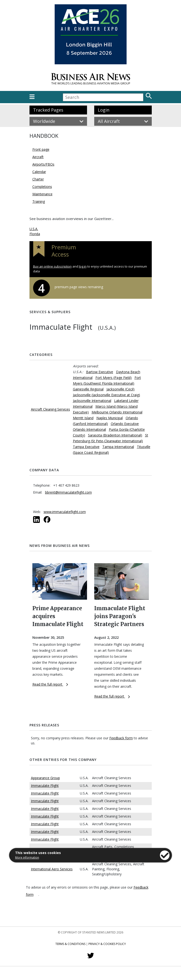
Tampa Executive (86, 447)
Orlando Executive (125, 424)
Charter (38, 179)
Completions (42, 187)
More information (27, 857)
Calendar (39, 172)
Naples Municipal (110, 418)
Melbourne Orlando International (117, 412)
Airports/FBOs (43, 164)
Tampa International (118, 447)
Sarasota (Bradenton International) (115, 435)
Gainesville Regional (88, 389)
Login (104, 110)
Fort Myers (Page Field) (114, 378)
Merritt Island (83, 418)
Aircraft (38, 157)
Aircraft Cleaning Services (50, 409)
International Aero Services (52, 869)
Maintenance (42, 194)
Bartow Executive (100, 372)
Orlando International (89, 429)
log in (83, 266)
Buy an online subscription (52, 266)
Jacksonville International (92, 401)
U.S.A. (34, 229)
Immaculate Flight (45, 786)
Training (39, 201)
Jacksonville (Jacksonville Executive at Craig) (106, 395)
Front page (41, 149)
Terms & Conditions (70, 944)
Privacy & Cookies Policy (107, 944)
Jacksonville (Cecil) (120, 389)
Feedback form (121, 738)
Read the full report (50, 684)
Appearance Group (45, 778)
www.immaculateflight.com (65, 512)
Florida (35, 234)
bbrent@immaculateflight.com (68, 492)
